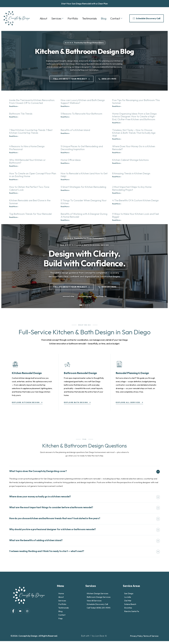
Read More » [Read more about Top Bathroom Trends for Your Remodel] (14, 217)
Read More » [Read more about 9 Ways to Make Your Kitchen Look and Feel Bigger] (117, 220)
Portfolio (73, 18)
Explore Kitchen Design (27, 402)
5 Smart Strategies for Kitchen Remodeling (83, 187)
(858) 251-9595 (107, 79)
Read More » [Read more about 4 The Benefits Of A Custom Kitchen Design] (117, 204)
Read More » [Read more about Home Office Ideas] (65, 163)
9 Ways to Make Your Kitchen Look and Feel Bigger (136, 215)
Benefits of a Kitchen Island (75, 130)
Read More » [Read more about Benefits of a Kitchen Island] (65, 133)
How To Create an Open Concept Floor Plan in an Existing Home (33, 175)
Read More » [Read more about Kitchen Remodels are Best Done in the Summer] (14, 206)
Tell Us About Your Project (71, 79)
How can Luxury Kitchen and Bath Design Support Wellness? (83, 102)
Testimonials (89, 18)
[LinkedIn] (20, 611)
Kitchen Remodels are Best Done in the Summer (30, 202)
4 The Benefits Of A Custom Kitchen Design (135, 200)
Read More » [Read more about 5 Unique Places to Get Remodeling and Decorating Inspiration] (65, 153)
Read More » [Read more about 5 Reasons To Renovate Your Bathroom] (65, 117)
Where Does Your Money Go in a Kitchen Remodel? (134, 148)
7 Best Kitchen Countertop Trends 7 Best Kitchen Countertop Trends (31, 132)
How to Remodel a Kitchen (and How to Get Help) (84, 175)
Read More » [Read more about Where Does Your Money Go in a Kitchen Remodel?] (117, 153)
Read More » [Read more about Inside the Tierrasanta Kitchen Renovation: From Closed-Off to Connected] (14, 106)
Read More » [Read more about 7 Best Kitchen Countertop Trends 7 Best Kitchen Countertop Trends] (14, 136)
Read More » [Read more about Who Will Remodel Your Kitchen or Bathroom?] (14, 166)
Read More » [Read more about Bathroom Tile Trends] (14, 117)
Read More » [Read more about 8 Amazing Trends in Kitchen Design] (117, 177)
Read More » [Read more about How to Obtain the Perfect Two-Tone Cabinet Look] (14, 193)
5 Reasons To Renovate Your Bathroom (81, 114)
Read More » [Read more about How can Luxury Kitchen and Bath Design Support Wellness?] (65, 106)
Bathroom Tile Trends (21, 114)
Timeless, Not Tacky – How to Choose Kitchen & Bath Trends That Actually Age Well (134, 133)
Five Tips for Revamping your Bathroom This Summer (136, 102)
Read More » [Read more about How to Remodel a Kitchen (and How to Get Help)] (65, 180)
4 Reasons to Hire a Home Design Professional (27, 148)
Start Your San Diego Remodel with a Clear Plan (84, 4)
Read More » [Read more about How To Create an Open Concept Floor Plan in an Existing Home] (14, 180)
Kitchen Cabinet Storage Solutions (130, 160)
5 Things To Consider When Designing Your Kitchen (84, 202)
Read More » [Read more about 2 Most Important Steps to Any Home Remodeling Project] (117, 193)
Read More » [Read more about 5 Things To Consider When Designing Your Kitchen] (65, 206)
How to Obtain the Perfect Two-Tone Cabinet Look (29, 188)
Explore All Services (129, 402)
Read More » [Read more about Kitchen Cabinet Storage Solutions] (117, 163)
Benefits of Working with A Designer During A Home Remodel (84, 215)
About (43, 18)
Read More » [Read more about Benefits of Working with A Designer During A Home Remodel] (65, 220)
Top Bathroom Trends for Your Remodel (30, 214)
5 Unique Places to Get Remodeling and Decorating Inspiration (82, 148)
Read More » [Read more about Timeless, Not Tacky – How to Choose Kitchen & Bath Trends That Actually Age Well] (117, 139)
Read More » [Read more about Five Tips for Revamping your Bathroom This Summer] (117, 106)
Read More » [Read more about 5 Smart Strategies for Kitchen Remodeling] (65, 190)
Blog (103, 18)
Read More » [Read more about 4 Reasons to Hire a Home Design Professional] (14, 153)
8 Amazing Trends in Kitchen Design (131, 173)
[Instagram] (27, 611)
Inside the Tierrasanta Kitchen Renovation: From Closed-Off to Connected (32, 102)
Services (57, 18)
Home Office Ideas (71, 160)
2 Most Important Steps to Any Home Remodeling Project (132, 188)
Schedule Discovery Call (147, 18)
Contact (116, 18)
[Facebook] (13, 611)
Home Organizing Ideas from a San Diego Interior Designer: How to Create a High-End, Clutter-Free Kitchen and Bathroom (134, 117)
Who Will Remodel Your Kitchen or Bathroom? (27, 161)
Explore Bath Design (77, 402)
